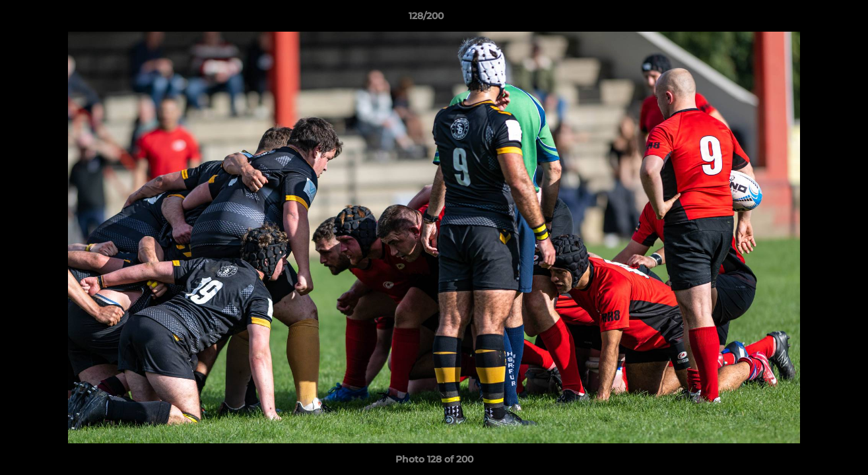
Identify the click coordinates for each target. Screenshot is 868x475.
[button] (813, 19)
